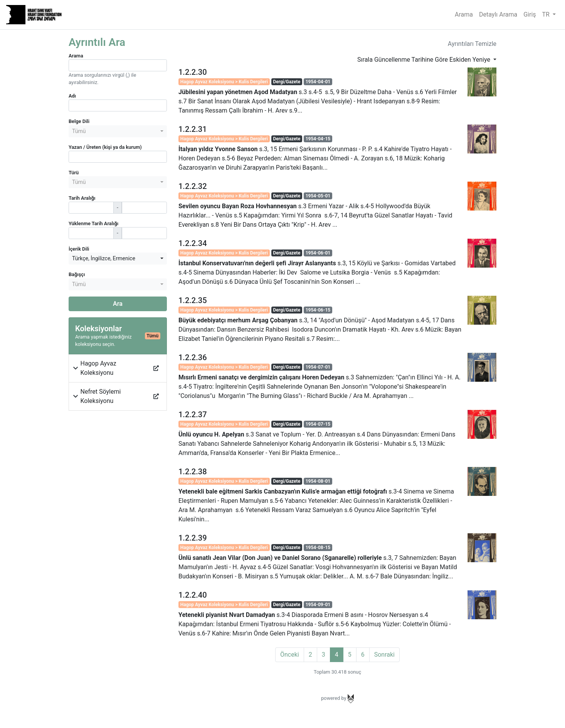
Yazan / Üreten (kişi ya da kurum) (105, 147)
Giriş (530, 14)
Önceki (290, 655)
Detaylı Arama (498, 14)
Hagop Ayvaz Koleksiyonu (98, 368)
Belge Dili (79, 121)
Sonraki (384, 655)
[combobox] (118, 131)
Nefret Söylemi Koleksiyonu (101, 396)
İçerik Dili (79, 249)
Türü (74, 173)
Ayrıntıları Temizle (472, 44)
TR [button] (547, 14)
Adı (72, 96)
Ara (118, 304)
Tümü (152, 336)
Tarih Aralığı (82, 198)
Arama (464, 14)
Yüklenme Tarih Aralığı (93, 223)
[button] (76, 368)
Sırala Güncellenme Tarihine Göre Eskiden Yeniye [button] (425, 60)
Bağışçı (77, 274)
